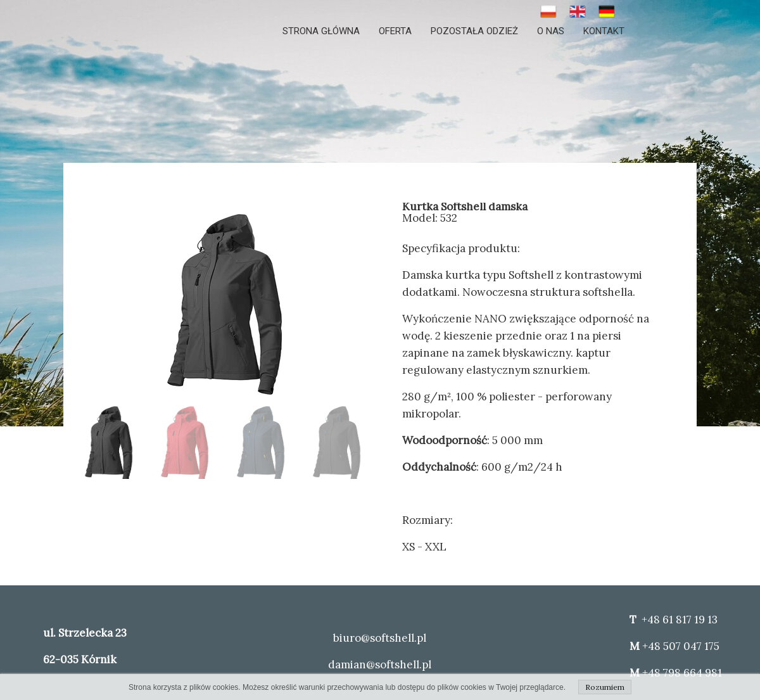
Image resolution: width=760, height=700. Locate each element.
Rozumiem (605, 687)
